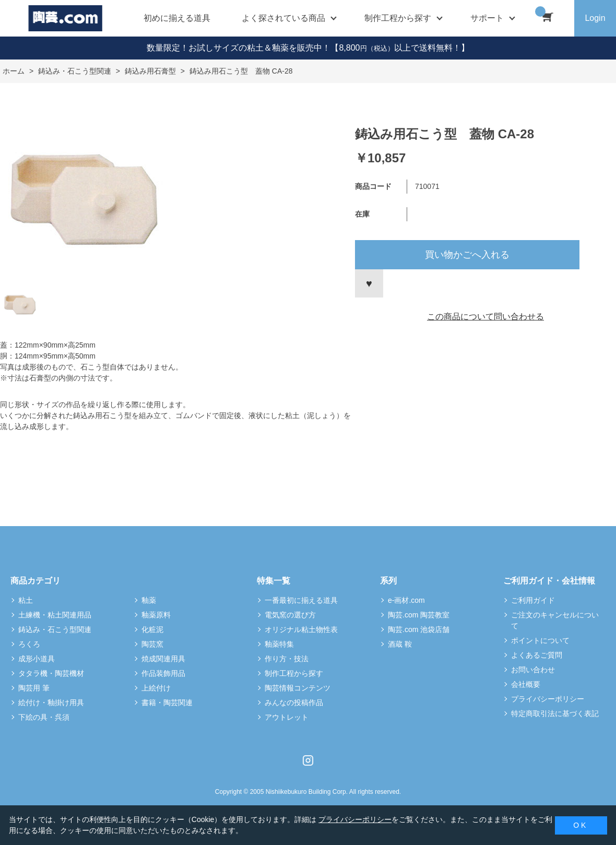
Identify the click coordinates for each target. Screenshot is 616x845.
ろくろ (29, 644)
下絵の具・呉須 (44, 717)
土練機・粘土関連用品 (55, 615)
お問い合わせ (533, 670)
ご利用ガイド (533, 600)
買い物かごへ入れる (467, 255)
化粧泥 (152, 629)
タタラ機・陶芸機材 (51, 673)
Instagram (308, 760)
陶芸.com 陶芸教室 (419, 615)
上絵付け (156, 688)
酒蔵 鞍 (400, 644)
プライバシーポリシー (548, 699)
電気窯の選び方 (290, 615)
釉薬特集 (279, 644)
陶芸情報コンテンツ (298, 688)
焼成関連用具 (163, 659)
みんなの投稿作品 (294, 703)
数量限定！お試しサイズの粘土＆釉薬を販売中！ (239, 48)
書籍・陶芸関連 (167, 703)
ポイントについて (540, 640)
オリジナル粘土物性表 (301, 629)
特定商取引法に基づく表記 (555, 713)
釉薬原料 (156, 615)
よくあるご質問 (537, 655)
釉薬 (149, 600)
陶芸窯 (152, 644)
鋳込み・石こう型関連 (55, 629)
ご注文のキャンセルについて (555, 620)
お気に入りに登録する (369, 283)
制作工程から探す (294, 673)
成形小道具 (37, 659)
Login (595, 18)
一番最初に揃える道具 (301, 600)
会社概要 (526, 684)
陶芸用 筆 (34, 688)
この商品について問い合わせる (485, 317)
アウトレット (287, 717)
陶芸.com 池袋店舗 (419, 629)
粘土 (26, 600)
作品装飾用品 (163, 673)
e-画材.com (406, 600)
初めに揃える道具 (177, 18)
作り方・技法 (287, 659)
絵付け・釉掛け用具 (51, 703)
